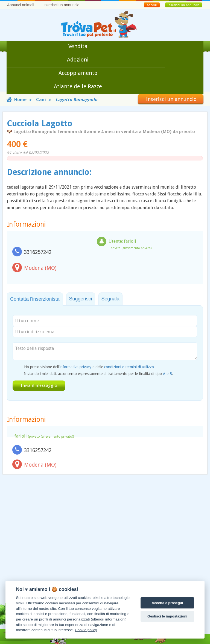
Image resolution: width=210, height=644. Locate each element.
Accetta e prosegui (167, 603)
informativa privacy (75, 367)
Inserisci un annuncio (62, 5)
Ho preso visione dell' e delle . (90, 367)
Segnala (110, 299)
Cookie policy (86, 630)
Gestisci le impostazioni (167, 616)
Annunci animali (21, 5)
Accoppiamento (78, 73)
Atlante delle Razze (78, 86)
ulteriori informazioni (109, 619)
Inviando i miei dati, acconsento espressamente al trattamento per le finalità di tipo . (99, 374)
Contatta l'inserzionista (35, 299)
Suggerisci (81, 299)
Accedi (152, 5)
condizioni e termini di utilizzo (129, 367)
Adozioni (78, 60)
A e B (167, 374)
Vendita (78, 46)
